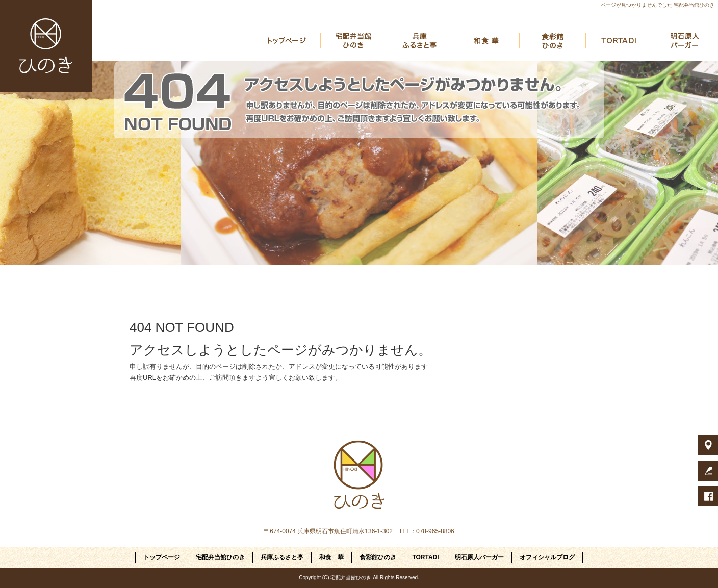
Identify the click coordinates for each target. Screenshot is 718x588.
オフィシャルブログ (547, 557)
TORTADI (619, 41)
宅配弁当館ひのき (353, 41)
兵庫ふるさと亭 (420, 41)
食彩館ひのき (552, 41)
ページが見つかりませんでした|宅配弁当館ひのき (658, 5)
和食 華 (486, 41)
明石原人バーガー (685, 41)
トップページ (287, 41)
